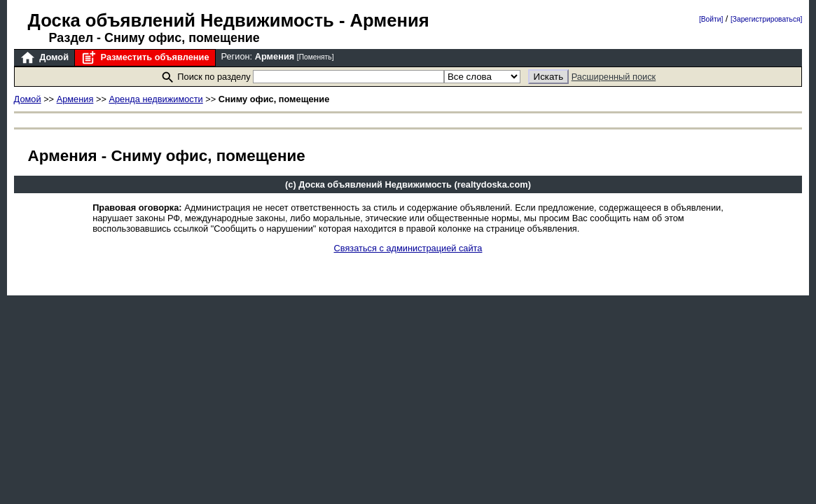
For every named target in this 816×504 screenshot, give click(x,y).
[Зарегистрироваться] (766, 19)
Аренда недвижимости (155, 99)
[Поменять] (316, 57)
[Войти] (711, 19)
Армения (75, 99)
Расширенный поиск (614, 77)
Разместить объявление (145, 58)
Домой (44, 58)
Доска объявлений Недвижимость (181, 20)
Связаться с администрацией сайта (408, 248)
